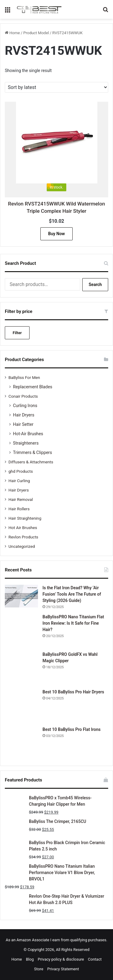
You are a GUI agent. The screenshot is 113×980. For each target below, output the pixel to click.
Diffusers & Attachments (31, 462)
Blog (30, 959)
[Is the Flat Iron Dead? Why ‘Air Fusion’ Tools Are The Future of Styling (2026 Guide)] (21, 596)
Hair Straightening (25, 518)
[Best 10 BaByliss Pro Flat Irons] (21, 743)
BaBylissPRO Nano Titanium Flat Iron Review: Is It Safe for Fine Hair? (73, 623)
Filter (17, 333)
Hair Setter (23, 424)
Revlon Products (23, 537)
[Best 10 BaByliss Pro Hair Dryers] (21, 705)
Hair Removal (21, 499)
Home (15, 33)
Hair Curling (19, 481)
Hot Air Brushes (23, 528)
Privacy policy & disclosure (61, 959)
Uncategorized (22, 546)
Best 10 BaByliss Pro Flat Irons (72, 729)
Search (95, 284)
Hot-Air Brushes (28, 434)
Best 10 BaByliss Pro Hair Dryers (73, 692)
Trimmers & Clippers (33, 452)
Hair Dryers (24, 415)
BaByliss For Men (24, 377)
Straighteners (26, 443)
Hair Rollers (19, 509)
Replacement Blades (33, 387)
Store (39, 969)
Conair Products (23, 396)
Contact (95, 959)
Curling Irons (25, 406)
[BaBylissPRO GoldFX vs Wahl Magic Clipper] (21, 668)
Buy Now (56, 234)
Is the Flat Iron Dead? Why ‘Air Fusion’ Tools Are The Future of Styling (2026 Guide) (72, 594)
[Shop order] (56, 87)
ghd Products (21, 471)
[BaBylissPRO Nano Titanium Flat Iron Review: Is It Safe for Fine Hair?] (21, 630)
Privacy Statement (63, 969)
